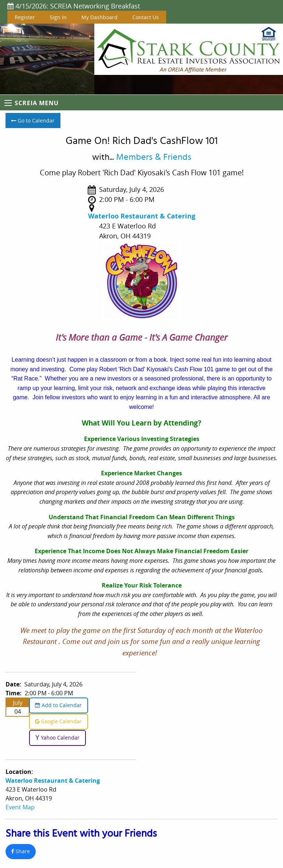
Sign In (58, 17)
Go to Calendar (33, 120)
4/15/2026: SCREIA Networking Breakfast (74, 6)
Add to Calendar (58, 705)
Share (20, 851)
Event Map (20, 807)
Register (25, 17)
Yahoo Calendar (57, 738)
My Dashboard (99, 17)
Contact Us (146, 17)
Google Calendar (58, 721)
